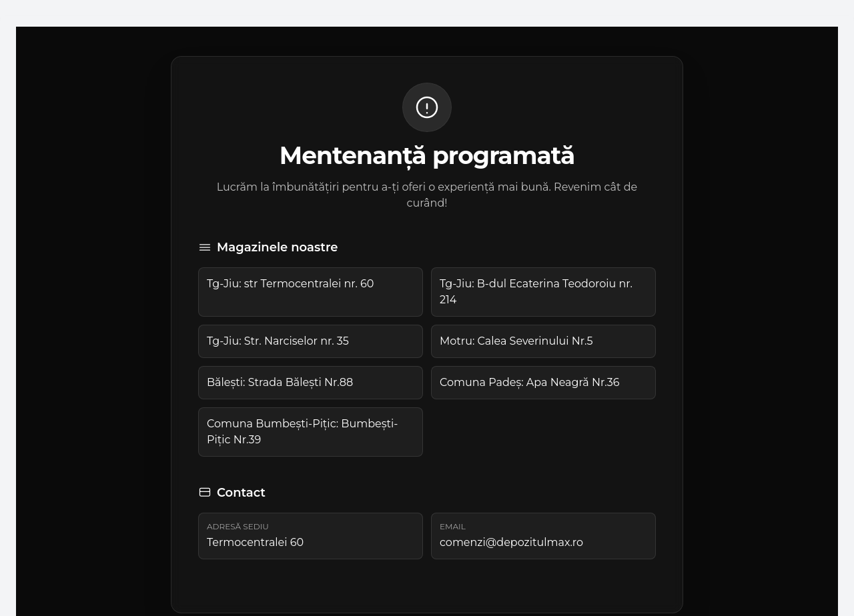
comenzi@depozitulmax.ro (511, 542)
